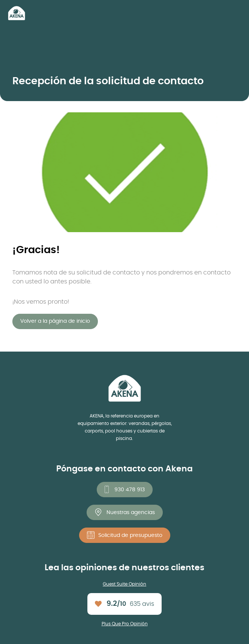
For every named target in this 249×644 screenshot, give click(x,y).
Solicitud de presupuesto (130, 535)
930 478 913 (130, 490)
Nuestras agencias (131, 513)
